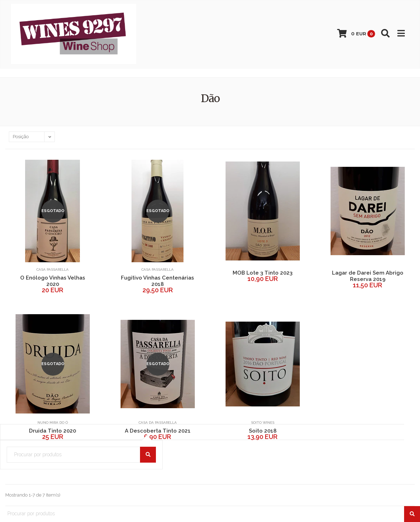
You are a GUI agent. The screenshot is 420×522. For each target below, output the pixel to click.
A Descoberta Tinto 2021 (158, 431)
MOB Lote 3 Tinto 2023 (262, 273)
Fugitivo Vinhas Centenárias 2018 (157, 281)
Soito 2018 (263, 431)
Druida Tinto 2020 (52, 431)
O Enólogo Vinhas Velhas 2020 (53, 281)
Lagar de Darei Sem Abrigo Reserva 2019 (368, 276)
